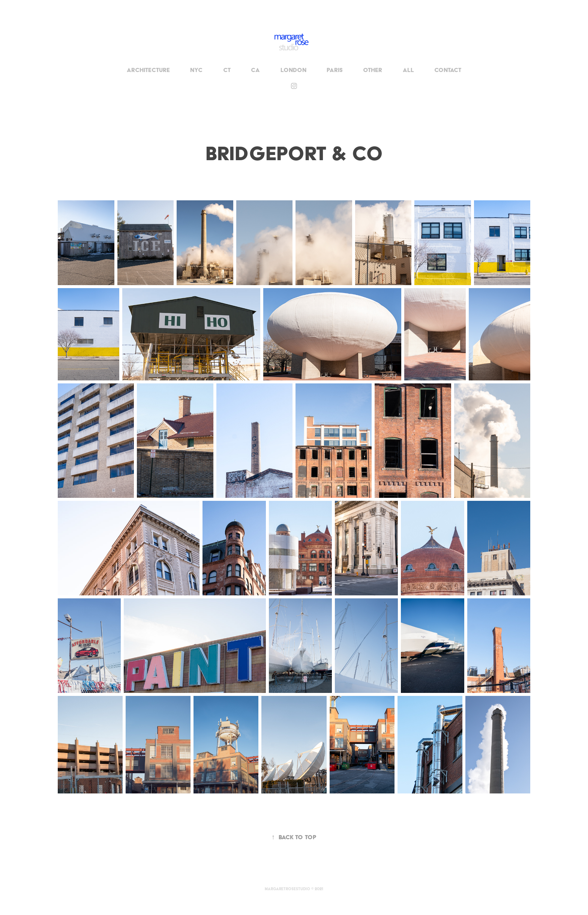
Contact (448, 70)
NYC (196, 70)
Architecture (148, 70)
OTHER (373, 70)
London (293, 70)
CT (227, 70)
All (408, 70)
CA (255, 70)
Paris (335, 70)
